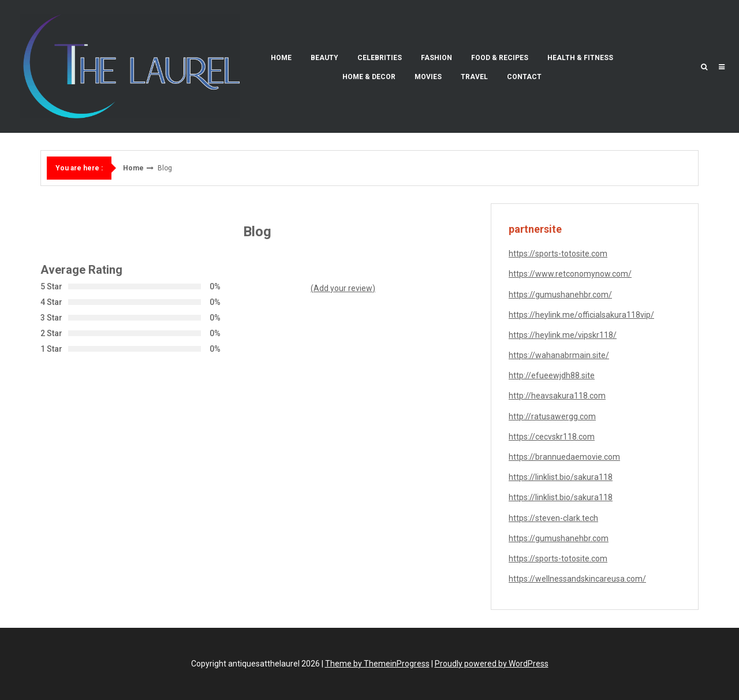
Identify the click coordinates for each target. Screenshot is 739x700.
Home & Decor (369, 77)
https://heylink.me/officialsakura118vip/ (581, 315)
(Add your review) (343, 288)
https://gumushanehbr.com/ (560, 295)
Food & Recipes (500, 58)
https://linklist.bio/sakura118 (561, 477)
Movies (428, 77)
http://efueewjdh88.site (552, 375)
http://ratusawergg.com (552, 416)
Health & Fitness (580, 58)
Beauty (324, 58)
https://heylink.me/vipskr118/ (563, 335)
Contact (524, 77)
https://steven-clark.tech (553, 518)
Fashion (436, 58)
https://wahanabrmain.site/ (559, 355)
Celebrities (380, 58)
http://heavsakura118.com (557, 396)
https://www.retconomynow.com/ (570, 274)
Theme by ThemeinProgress (377, 664)
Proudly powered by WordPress (492, 664)
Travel (474, 77)
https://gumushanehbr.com (559, 538)
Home (281, 58)
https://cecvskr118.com (552, 437)
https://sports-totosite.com (558, 254)
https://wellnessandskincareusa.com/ (577, 579)
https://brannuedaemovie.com (564, 457)
